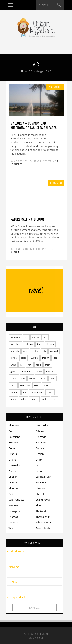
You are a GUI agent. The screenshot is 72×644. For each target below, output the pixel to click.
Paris (12, 494)
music (43, 378)
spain (46, 385)
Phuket (40, 494)
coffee (14, 358)
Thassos (13, 517)
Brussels (14, 442)
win (54, 399)
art (26, 337)
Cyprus (13, 454)
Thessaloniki (43, 517)
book (40, 344)
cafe (25, 351)
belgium (29, 344)
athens (36, 337)
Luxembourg (43, 477)
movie (32, 378)
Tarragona (15, 511)
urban (14, 399)
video (24, 399)
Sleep (39, 505)
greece (14, 371)
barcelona (15, 344)
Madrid (13, 483)
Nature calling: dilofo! (27, 219)
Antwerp (14, 431)
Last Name (13, 582)
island (13, 378)
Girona (13, 471)
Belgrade (41, 437)
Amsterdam (43, 425)
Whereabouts (44, 522)
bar (45, 337)
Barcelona (14, 437)
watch (45, 399)
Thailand (41, 511)
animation (16, 337)
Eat (22, 365)
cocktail (54, 351)
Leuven (40, 471)
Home (25, 71)
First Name (13, 567)
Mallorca (41, 483)
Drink (13, 365)
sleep (37, 385)
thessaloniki (37, 392)
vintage (34, 399)
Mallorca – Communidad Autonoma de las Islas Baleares (34, 125)
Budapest (41, 442)
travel (50, 392)
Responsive (41, 634)
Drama (13, 460)
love (23, 378)
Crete (12, 448)
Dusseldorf (15, 465)
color (24, 358)
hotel (39, 371)
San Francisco (17, 500)
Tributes (13, 522)
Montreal (14, 488)
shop (53, 378)
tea (25, 392)
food (38, 365)
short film (25, 385)
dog (55, 358)
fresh (48, 365)
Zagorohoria (43, 528)
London (13, 477)
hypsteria (51, 371)
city (44, 351)
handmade (27, 371)
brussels (15, 351)
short (13, 385)
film (30, 365)
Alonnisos (14, 425)
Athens (40, 431)
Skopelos (14, 505)
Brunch (50, 344)
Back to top (36, 638)
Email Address (16, 551)
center (35, 351)
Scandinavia (43, 500)
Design (46, 358)
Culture (34, 358)
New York (41, 488)
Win (11, 528)
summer (15, 392)
